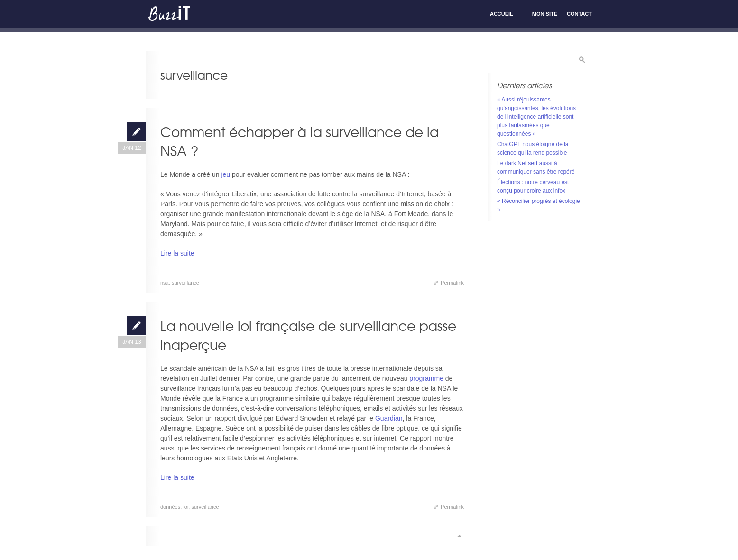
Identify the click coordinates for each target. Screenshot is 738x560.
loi (186, 507)
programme (426, 378)
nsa (165, 283)
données (170, 507)
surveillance (185, 283)
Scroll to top (459, 536)
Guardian (389, 418)
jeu (226, 174)
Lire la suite (177, 253)
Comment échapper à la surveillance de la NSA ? (300, 141)
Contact (579, 14)
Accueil (502, 14)
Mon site (545, 14)
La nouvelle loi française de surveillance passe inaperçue (308, 335)
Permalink (452, 283)
